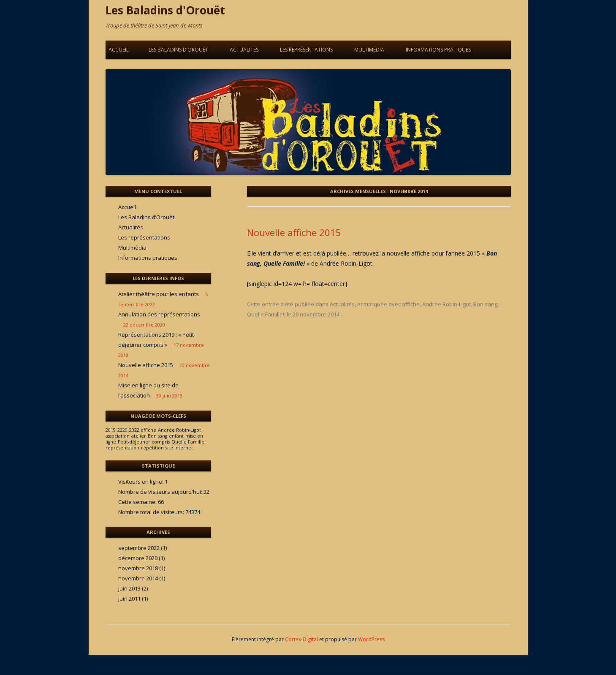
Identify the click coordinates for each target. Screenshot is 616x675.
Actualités (244, 50)
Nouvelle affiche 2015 (294, 232)
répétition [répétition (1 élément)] (152, 448)
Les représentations (306, 50)
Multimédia (369, 50)
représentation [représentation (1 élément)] (122, 448)
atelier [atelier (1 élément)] (139, 436)
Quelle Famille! (266, 314)
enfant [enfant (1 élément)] (176, 436)
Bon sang (485, 304)
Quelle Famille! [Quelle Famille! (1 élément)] (189, 442)
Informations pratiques (438, 50)
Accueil (119, 50)
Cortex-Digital (301, 639)
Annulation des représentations (159, 314)
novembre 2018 (138, 568)
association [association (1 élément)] (118, 436)
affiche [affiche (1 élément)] (149, 430)
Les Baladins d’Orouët (178, 50)
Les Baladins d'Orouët (165, 10)
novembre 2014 (138, 578)
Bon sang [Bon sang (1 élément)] (157, 436)
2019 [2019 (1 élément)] (111, 430)
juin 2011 (129, 599)
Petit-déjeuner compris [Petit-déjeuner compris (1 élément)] (144, 442)
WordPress (371, 639)
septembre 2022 (139, 548)
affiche (411, 304)
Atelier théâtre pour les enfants (159, 294)
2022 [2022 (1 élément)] (134, 430)
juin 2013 (129, 588)
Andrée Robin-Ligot (446, 304)
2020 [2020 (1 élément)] (122, 430)
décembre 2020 (138, 558)
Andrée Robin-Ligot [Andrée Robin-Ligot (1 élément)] (179, 430)
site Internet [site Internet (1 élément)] (179, 448)
